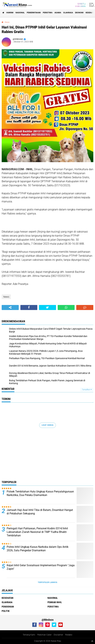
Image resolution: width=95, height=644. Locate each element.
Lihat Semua (47, 425)
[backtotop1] (92, 641)
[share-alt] (10, 307)
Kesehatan (8, 598)
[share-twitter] (47, 307)
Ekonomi (79, 13)
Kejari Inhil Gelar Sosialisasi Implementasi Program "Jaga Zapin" (41, 567)
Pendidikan (8, 607)
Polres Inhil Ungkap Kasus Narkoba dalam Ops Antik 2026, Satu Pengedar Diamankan (38, 549)
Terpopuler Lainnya (47, 582)
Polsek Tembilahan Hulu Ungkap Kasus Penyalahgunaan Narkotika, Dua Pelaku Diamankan (40, 493)
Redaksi (69, 635)
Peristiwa (48, 13)
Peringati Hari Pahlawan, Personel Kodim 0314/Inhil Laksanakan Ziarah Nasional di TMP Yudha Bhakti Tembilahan (37, 532)
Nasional (20, 13)
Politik (6, 611)
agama (58, 13)
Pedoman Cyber (44, 635)
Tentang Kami (29, 635)
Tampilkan (87, 390)
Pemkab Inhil (55, 602)
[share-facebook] (29, 307)
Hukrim (10, 13)
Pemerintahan (34, 13)
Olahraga (68, 13)
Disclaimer (58, 635)
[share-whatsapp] (66, 307)
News (7, 22)
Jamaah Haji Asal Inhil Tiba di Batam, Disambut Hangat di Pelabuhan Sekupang (40, 512)
